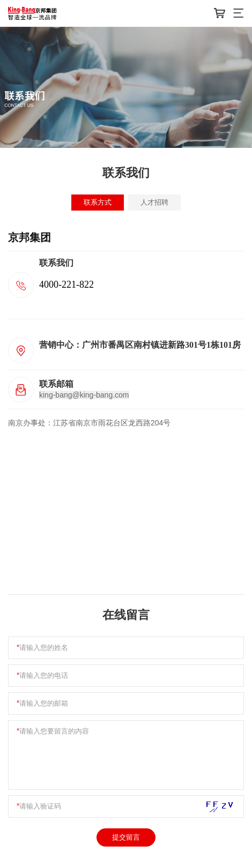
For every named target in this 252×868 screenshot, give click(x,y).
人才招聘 (154, 202)
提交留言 (126, 837)
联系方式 (98, 202)
